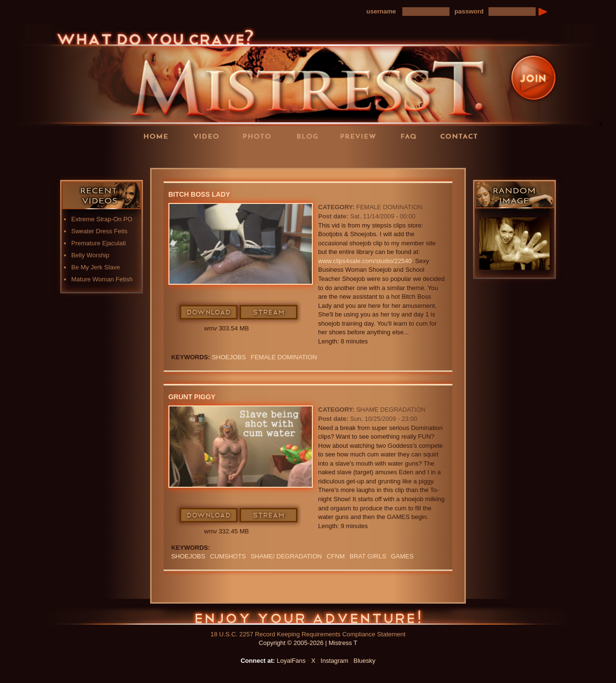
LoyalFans (210, 156)
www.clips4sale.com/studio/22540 (365, 261)
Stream (269, 313)
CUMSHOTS (228, 556)
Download (209, 313)
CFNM (336, 556)
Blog (310, 136)
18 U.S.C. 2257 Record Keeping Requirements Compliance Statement (308, 634)
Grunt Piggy (192, 397)
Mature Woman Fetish (102, 279)
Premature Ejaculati (98, 243)
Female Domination (389, 207)
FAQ (411, 136)
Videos (209, 136)
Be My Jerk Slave (96, 267)
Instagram (334, 661)
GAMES (402, 556)
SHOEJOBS (229, 357)
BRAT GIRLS (368, 556)
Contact (462, 136)
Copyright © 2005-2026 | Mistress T (308, 643)
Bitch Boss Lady (199, 194)
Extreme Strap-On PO (102, 219)
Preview (361, 136)
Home (159, 136)
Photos (260, 136)
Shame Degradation (391, 410)
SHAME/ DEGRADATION (286, 556)
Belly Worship (90, 255)
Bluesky (365, 661)
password (469, 11)
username (381, 11)
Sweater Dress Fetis (99, 231)
